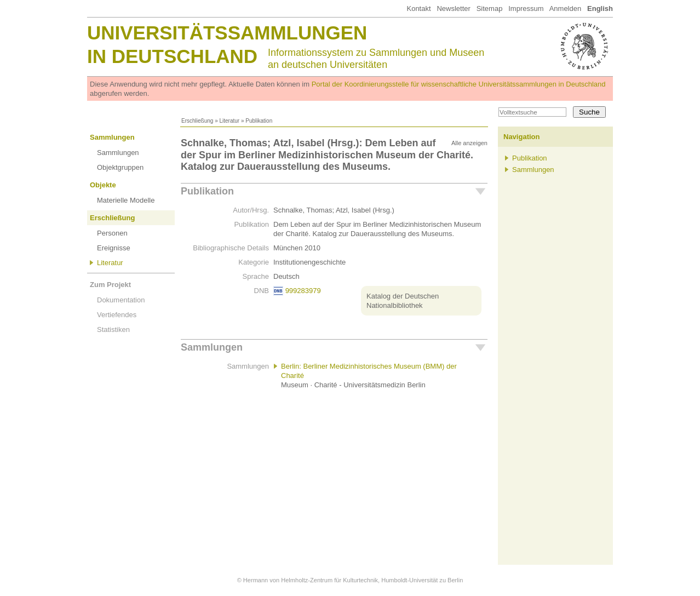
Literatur (229, 121)
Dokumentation (121, 300)
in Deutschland (172, 56)
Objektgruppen (120, 167)
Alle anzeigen (469, 143)
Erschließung (197, 121)
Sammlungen (112, 137)
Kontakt (418, 8)
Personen (112, 233)
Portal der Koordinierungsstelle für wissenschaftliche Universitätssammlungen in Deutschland (459, 84)
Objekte (103, 185)
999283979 (303, 291)
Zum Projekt (110, 285)
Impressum (526, 8)
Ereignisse (114, 248)
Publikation (207, 191)
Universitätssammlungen (227, 33)
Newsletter (453, 8)
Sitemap (490, 8)
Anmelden (566, 8)
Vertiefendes (117, 315)
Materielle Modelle (126, 200)
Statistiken (113, 329)
